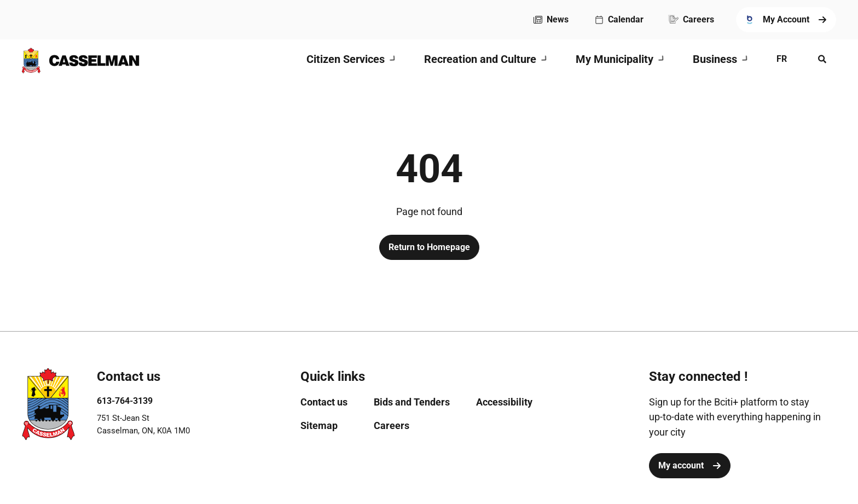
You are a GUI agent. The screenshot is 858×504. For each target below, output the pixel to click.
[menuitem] (551, 20)
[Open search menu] (822, 59)
